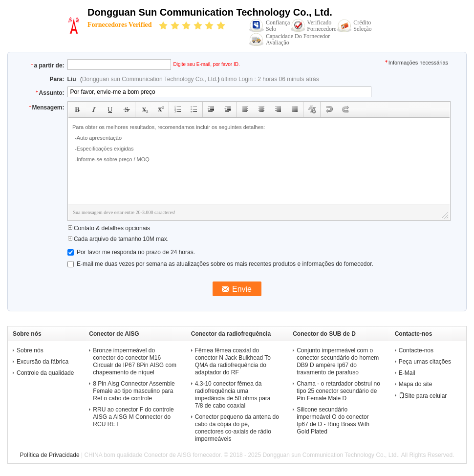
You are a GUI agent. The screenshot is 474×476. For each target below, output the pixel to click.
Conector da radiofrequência (231, 334)
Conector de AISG (114, 334)
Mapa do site (416, 384)
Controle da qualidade (45, 373)
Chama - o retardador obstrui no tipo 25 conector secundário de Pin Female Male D (338, 391)
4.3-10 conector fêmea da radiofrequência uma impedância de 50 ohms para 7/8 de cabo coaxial (233, 395)
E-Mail (407, 373)
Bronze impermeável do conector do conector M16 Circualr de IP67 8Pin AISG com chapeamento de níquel (135, 361)
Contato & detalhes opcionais (109, 228)
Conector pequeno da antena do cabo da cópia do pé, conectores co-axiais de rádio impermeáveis (237, 428)
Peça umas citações (425, 362)
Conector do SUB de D (324, 334)
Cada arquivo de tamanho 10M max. (118, 239)
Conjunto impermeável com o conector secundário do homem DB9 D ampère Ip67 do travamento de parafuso (338, 361)
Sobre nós (30, 350)
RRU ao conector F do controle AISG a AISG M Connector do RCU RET (133, 417)
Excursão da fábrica (43, 362)
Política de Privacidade (50, 455)
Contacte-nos (416, 350)
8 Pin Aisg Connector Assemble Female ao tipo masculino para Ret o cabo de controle (134, 391)
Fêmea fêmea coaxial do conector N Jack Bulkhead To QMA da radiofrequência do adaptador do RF (233, 361)
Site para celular (423, 396)
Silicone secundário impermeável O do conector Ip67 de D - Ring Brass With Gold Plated (333, 421)
